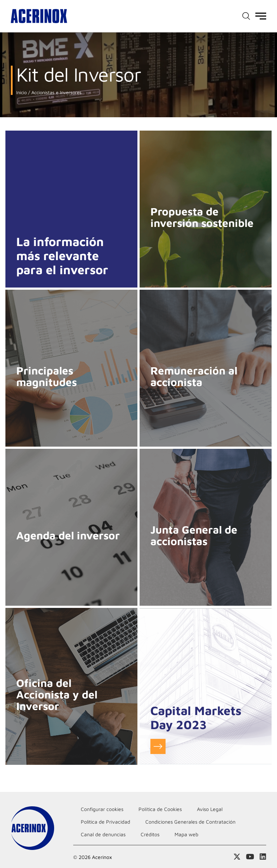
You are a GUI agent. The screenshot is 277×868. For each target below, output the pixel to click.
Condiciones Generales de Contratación (190, 822)
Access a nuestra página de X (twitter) (237, 857)
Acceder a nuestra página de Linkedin (263, 857)
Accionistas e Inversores (56, 93)
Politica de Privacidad (105, 822)
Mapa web (186, 834)
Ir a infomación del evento (158, 746)
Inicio (21, 93)
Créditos (150, 834)
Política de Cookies (160, 809)
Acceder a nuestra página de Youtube (250, 857)
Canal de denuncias (103, 834)
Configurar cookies (102, 809)
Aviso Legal (210, 809)
